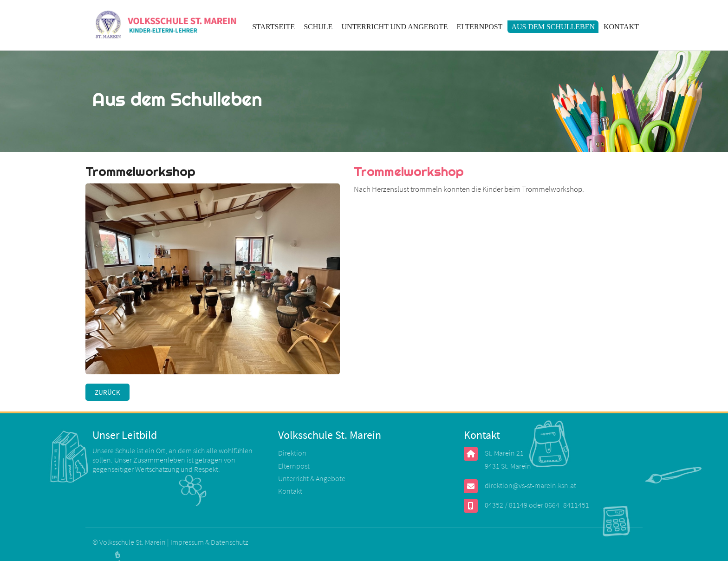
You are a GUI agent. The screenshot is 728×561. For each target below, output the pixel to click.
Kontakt (621, 27)
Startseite (273, 27)
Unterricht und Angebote (394, 27)
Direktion (292, 453)
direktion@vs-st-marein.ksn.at (530, 485)
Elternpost (479, 27)
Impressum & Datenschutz (209, 542)
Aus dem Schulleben (553, 27)
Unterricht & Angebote (312, 478)
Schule (318, 27)
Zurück (107, 392)
